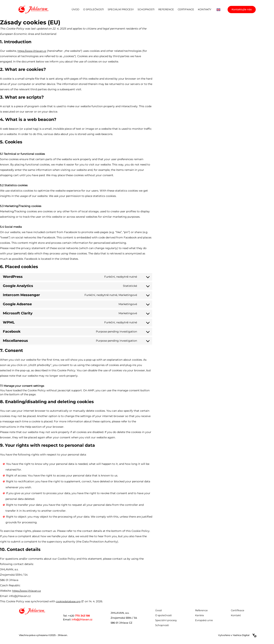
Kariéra (209, 615)
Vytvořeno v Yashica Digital (247, 636)
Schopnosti (146, 9)
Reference (166, 9)
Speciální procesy (121, 9)
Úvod (75, 9)
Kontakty (205, 9)
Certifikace (186, 9)
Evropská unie (213, 620)
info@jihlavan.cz (87, 619)
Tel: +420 (86, 616)
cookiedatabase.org (68, 601)
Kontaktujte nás (242, 9)
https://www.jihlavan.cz (32, 51)
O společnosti (94, 9)
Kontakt (245, 615)
